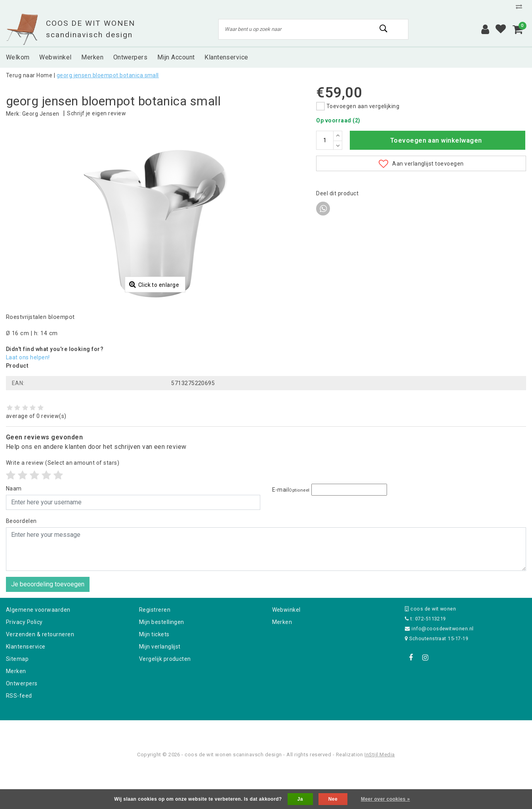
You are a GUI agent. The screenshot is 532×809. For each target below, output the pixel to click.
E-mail (291, 531)
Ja (300, 799)
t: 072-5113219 (425, 660)
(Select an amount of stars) (63, 504)
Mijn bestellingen (162, 663)
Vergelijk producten (165, 700)
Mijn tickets (154, 675)
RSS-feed (19, 737)
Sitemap (17, 700)
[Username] (133, 544)
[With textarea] (266, 590)
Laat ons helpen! (28, 399)
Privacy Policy (24, 663)
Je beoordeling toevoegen (48, 625)
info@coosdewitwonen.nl (439, 670)
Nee (333, 799)
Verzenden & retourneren (40, 675)
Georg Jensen (41, 114)
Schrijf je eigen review (96, 113)
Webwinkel (286, 651)
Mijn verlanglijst (160, 688)
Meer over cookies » (385, 799)
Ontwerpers (22, 725)
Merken (16, 712)
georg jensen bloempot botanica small (108, 75)
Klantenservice (26, 688)
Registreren (155, 651)
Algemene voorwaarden (38, 651)
